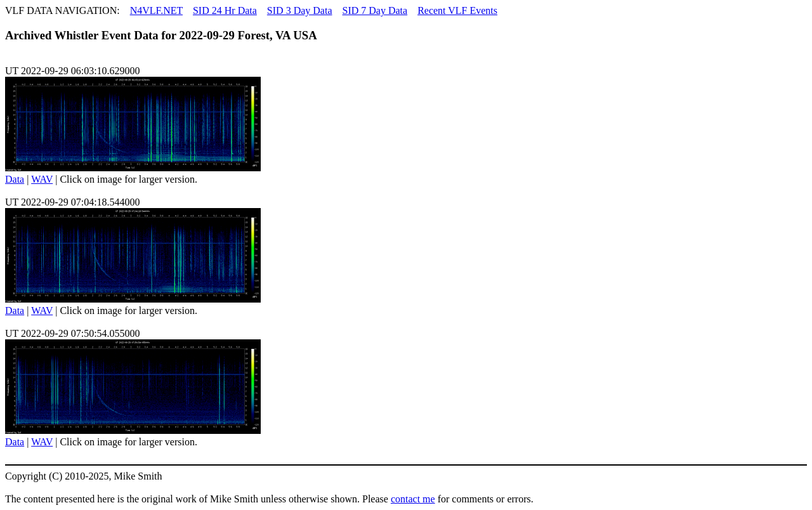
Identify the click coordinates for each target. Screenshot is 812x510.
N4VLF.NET (156, 10)
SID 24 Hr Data (225, 10)
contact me (413, 499)
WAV (42, 179)
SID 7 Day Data (375, 10)
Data (15, 179)
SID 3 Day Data (300, 10)
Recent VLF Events (457, 10)
